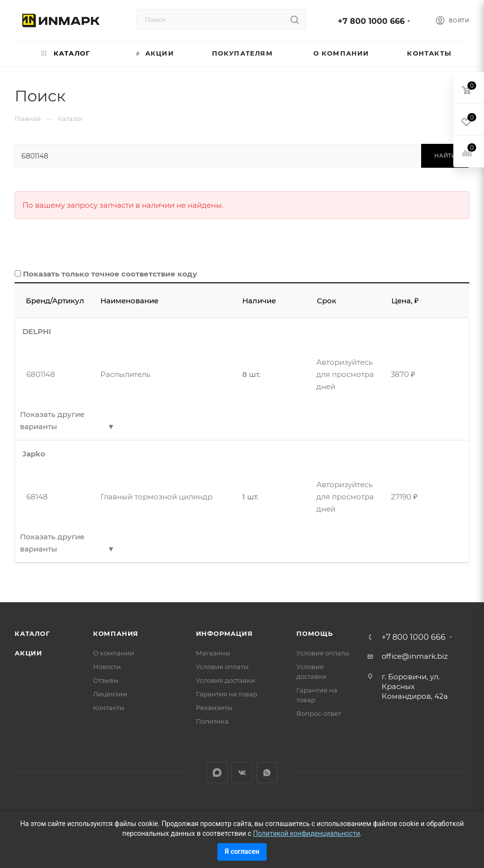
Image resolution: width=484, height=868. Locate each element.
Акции (29, 653)
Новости (107, 667)
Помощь (315, 633)
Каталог (32, 633)
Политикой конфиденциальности (306, 833)
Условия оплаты (222, 667)
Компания (116, 633)
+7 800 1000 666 (371, 21)
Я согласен (242, 851)
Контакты (109, 708)
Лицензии (110, 694)
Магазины (213, 653)
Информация (224, 633)
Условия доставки (225, 680)
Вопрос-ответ (319, 713)
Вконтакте (242, 773)
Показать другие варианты (52, 420)
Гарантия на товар (227, 694)
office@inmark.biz (415, 656)
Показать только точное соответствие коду (110, 274)
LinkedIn (217, 773)
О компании (114, 653)
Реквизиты (214, 708)
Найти (445, 156)
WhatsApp (267, 773)
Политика (212, 721)
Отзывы (106, 680)
